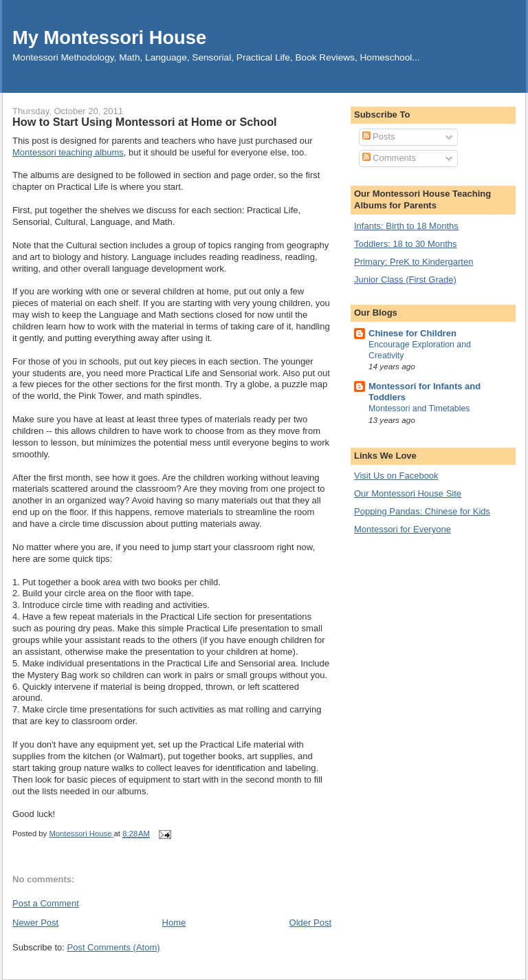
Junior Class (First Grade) (405, 280)
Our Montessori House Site (408, 493)
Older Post (310, 923)
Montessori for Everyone (403, 529)
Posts (379, 137)
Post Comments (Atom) (114, 947)
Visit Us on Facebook (396, 476)
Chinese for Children (412, 333)
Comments (389, 158)
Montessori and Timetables (419, 409)
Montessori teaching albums (68, 152)
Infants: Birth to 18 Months (406, 226)
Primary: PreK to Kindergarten (414, 262)
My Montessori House (109, 37)
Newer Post (35, 923)
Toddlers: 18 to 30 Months (406, 244)
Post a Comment (46, 903)
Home (174, 923)
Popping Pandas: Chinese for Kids (422, 511)
